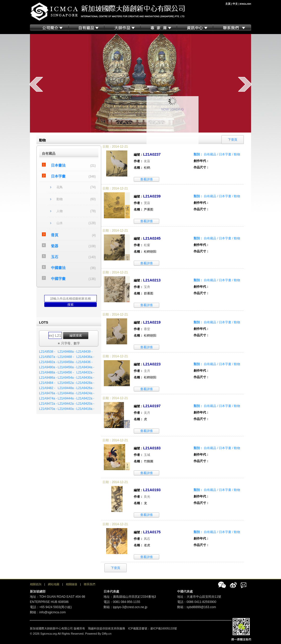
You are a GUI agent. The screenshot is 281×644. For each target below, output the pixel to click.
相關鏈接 (72, 584)
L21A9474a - (48, 398)
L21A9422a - (85, 398)
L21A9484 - (47, 383)
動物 (60, 199)
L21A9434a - (85, 367)
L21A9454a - (67, 378)
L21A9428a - (85, 383)
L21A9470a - (48, 409)
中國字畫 (58, 279)
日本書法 (58, 165)
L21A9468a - (67, 352)
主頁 (228, 4)
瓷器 (55, 246)
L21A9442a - (67, 404)
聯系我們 (90, 584)
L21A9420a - (85, 404)
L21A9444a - (67, 398)
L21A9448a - (67, 388)
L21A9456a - (67, 367)
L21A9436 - (84, 362)
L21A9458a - (67, 362)
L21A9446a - (67, 393)
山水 (60, 223)
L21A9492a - (48, 362)
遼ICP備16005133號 (164, 628)
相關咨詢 (36, 584)
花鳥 (60, 187)
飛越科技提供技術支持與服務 (107, 628)
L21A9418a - (85, 409)
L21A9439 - (84, 352)
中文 (235, 4)
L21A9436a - (85, 357)
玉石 (55, 257)
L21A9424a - (85, 393)
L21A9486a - (48, 378)
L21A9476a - (48, 393)
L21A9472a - (48, 404)
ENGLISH (245, 4)
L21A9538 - (47, 352)
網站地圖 (54, 584)
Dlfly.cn (107, 634)
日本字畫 (58, 176)
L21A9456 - (66, 372)
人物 (60, 211)
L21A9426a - (85, 388)
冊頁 (55, 235)
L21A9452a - (67, 383)
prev (36, 84)
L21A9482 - (47, 388)
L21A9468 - (66, 357)
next (245, 84)
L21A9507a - (48, 357)
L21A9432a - (85, 372)
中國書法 (58, 268)
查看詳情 (146, 179)
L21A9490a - (48, 367)
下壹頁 (116, 568)
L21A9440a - (67, 409)
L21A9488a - (48, 372)
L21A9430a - (85, 378)
